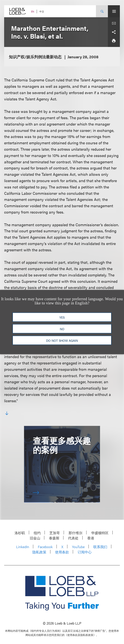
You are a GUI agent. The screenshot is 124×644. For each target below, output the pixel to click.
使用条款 (62, 552)
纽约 (37, 533)
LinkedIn (23, 547)
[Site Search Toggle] (102, 11)
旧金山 (35, 538)
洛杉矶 (20, 533)
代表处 (73, 538)
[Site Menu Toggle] (114, 11)
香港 (91, 538)
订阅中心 (85, 552)
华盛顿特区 (100, 533)
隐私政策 (39, 552)
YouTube (78, 547)
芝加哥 (55, 533)
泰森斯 (54, 538)
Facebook (45, 547)
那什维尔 (75, 533)
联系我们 (100, 547)
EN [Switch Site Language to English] (33, 11)
